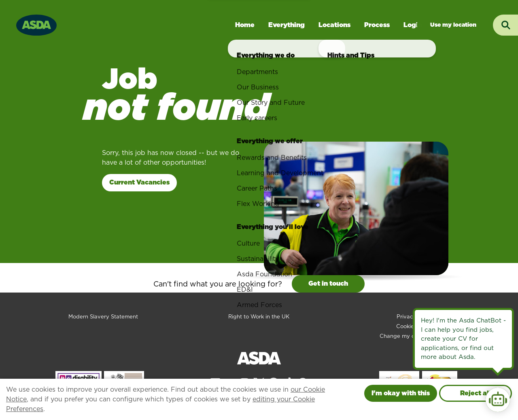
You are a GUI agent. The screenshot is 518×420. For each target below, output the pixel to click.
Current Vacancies (139, 182)
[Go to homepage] (36, 24)
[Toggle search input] (505, 25)
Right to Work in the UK (259, 317)
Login (413, 25)
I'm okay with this (401, 393)
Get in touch (328, 283)
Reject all (476, 393)
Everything (287, 25)
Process (377, 25)
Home (245, 25)
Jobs (453, 25)
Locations (334, 25)
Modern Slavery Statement (103, 317)
